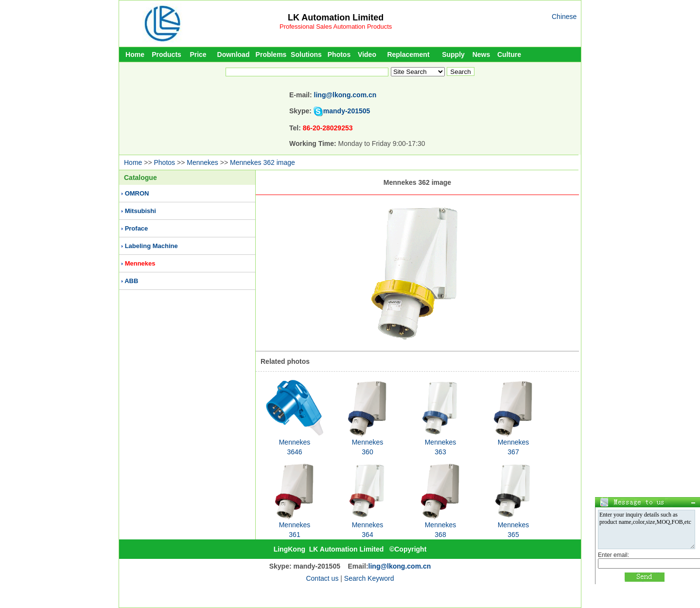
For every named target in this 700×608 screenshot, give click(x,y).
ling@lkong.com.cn (345, 95)
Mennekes (202, 162)
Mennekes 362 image (262, 162)
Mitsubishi (140, 211)
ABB (131, 281)
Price (198, 54)
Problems (271, 54)
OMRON (137, 193)
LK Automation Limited (336, 18)
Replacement (408, 54)
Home (135, 54)
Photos (339, 54)
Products (166, 54)
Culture (509, 54)
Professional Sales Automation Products (336, 27)
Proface (137, 228)
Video (367, 54)
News (481, 54)
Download (234, 54)
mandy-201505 (347, 111)
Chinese (564, 17)
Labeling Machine (151, 246)
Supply (453, 54)
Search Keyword (369, 578)
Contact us (322, 578)
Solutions (306, 54)
